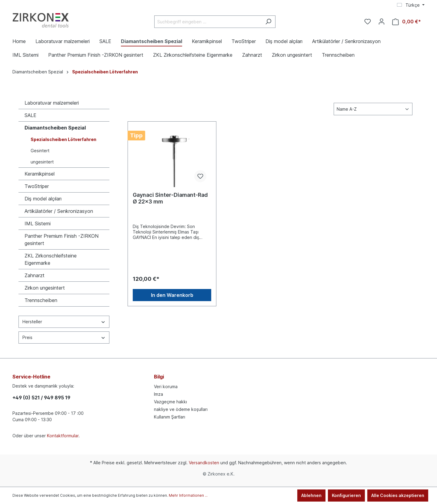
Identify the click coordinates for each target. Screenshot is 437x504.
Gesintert (40, 151)
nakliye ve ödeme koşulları (181, 409)
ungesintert (42, 162)
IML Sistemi (38, 223)
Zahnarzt (35, 275)
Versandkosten (204, 463)
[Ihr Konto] (382, 22)
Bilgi (159, 377)
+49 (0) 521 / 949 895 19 (41, 398)
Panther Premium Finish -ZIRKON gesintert (62, 240)
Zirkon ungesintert (45, 288)
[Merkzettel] (368, 22)
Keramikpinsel (40, 174)
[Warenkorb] (407, 22)
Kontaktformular (63, 436)
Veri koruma (166, 386)
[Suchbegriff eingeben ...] (208, 22)
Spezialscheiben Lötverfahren (63, 139)
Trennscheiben (41, 300)
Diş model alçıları (43, 199)
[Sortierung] (373, 109)
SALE (30, 115)
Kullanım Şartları (170, 417)
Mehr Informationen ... (188, 495)
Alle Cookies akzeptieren (398, 495)
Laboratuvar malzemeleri (52, 103)
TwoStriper (37, 186)
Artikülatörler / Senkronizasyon (59, 211)
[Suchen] (268, 22)
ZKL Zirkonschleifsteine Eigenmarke (51, 259)
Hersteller (64, 322)
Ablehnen (311, 495)
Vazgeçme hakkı (170, 402)
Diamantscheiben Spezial (55, 128)
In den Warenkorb (172, 295)
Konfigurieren (346, 495)
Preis (64, 337)
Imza (158, 394)
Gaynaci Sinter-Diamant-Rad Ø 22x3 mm (170, 198)
